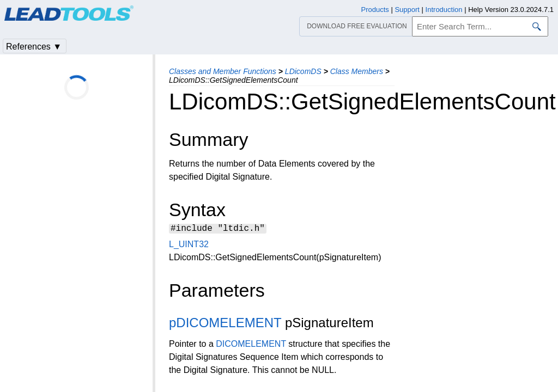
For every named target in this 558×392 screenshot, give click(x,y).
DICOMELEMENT (251, 345)
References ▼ (34, 47)
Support (407, 10)
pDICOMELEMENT (225, 324)
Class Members (357, 71)
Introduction (444, 10)
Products (375, 10)
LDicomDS (303, 71)
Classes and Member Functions (223, 71)
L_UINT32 (189, 246)
